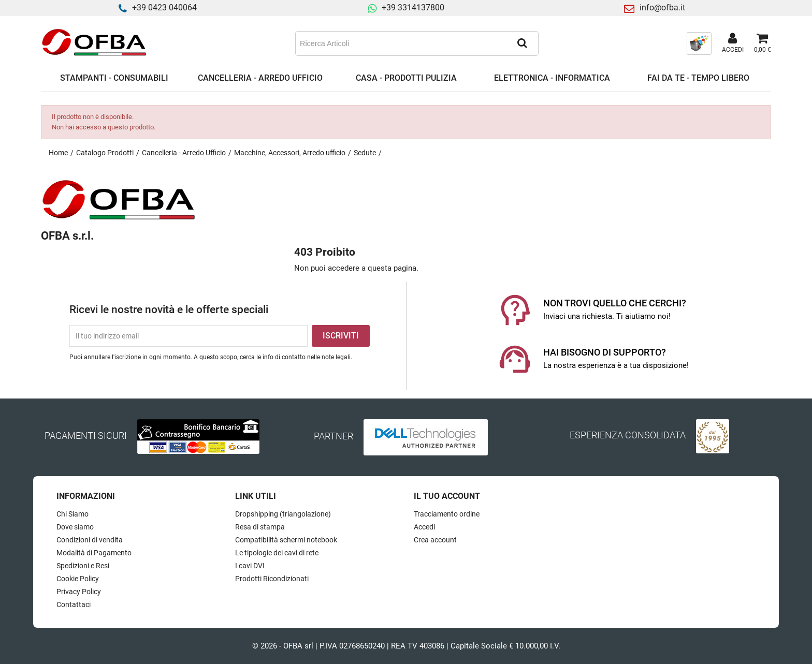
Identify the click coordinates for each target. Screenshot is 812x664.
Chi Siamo (72, 514)
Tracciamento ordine (447, 514)
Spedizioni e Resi (83, 566)
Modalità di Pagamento (94, 553)
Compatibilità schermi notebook (286, 540)
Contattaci (74, 604)
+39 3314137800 (413, 8)
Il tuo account (447, 496)
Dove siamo (75, 527)
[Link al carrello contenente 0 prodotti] (763, 43)
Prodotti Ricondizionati (272, 579)
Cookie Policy (78, 579)
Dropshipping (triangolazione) (283, 514)
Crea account (435, 540)
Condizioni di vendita (90, 540)
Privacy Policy (79, 592)
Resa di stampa (260, 527)
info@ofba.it (662, 8)
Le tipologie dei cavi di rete (277, 553)
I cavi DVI (250, 566)
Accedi (424, 527)
